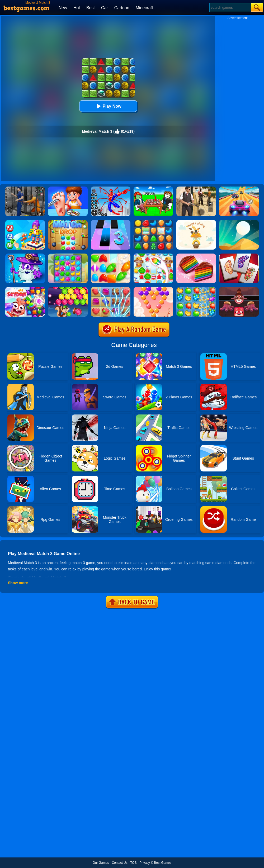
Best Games (163, 863)
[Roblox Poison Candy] (153, 188)
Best (91, 8)
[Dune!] (239, 222)
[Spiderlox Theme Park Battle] (111, 188)
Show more (18, 583)
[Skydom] (25, 289)
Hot (77, 8)
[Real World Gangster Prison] (25, 188)
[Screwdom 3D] (25, 222)
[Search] (230, 8)
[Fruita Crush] (196, 289)
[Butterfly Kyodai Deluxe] (239, 255)
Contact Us (119, 863)
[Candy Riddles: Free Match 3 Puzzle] (153, 255)
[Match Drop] (68, 222)
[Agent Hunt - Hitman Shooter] (196, 188)
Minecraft (144, 8)
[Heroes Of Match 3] (25, 255)
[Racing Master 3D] (239, 188)
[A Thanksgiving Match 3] (196, 222)
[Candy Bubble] (153, 289)
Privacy (145, 863)
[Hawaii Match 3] (68, 255)
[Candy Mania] (111, 289)
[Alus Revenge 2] (239, 289)
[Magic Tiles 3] (111, 222)
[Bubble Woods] (68, 289)
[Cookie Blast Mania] (153, 222)
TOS (133, 863)
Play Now (108, 106)
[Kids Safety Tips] (68, 188)
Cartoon (122, 8)
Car (105, 8)
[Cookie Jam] (196, 255)
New (63, 8)
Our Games (101, 863)
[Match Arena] (111, 255)
